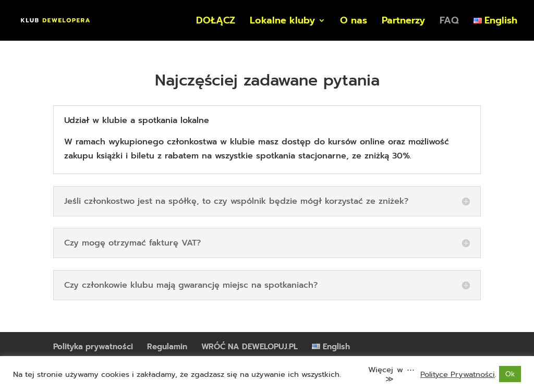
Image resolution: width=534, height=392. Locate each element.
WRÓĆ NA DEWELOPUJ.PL (250, 347)
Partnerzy (403, 22)
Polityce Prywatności (458, 374)
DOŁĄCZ (216, 22)
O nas (354, 22)
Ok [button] (510, 374)
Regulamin (167, 347)
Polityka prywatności (93, 347)
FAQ (449, 22)
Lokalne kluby (282, 22)
